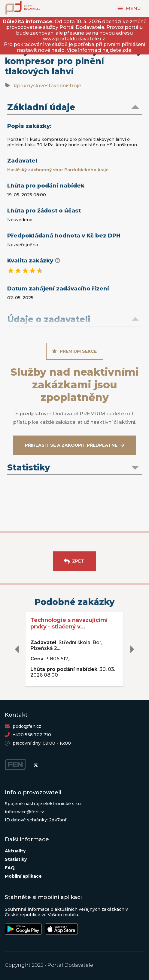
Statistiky (16, 859)
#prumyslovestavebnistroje (47, 86)
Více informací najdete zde (99, 50)
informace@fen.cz (24, 812)
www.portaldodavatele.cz (74, 39)
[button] (74, 108)
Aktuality (15, 851)
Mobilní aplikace (23, 876)
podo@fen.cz (27, 726)
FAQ (10, 868)
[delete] (17, 649)
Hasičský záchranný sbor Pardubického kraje (58, 170)
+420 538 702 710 (32, 735)
